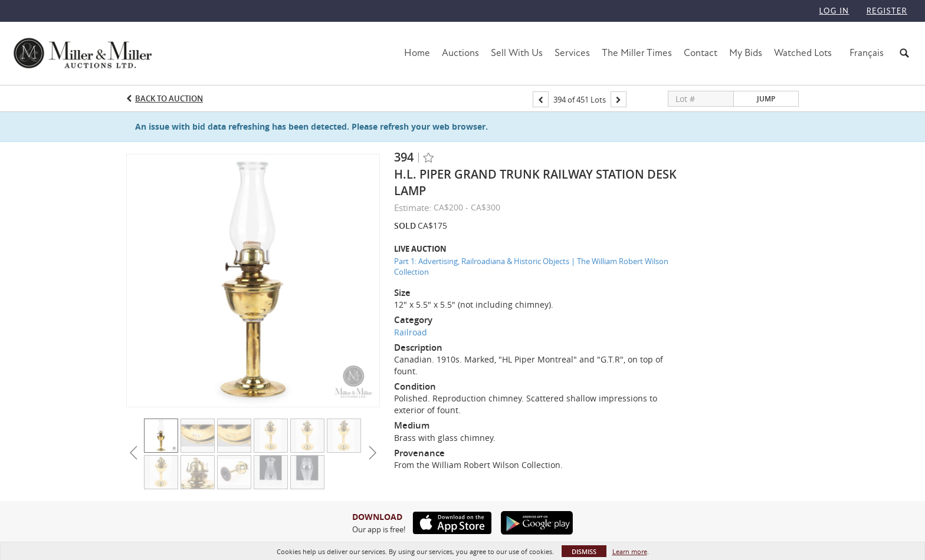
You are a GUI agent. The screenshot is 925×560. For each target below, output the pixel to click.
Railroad (411, 332)
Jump (766, 99)
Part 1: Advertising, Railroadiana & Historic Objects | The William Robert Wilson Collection (531, 267)
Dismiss (584, 551)
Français (867, 53)
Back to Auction (169, 98)
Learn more (630, 551)
